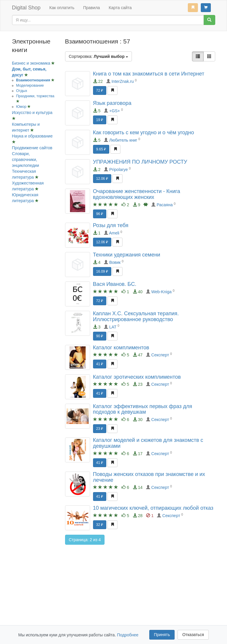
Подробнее (128, 635)
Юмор (22, 107)
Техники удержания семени (127, 255)
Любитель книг (123, 140)
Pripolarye (119, 170)
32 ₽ (100, 525)
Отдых (22, 91)
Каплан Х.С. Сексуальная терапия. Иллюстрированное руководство (136, 316)
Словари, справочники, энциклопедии (26, 160)
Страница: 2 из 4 (85, 540)
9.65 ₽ (101, 149)
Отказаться (193, 635)
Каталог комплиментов (121, 348)
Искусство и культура (32, 113)
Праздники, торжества (35, 96)
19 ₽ (100, 120)
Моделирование (30, 85)
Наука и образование (32, 136)
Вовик (115, 262)
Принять (162, 635)
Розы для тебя (111, 225)
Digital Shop (26, 8)
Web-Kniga (161, 292)
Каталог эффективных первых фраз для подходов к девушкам (143, 409)
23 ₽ (100, 429)
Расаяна (165, 205)
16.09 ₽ (102, 271)
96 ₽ (100, 214)
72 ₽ (100, 90)
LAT (113, 327)
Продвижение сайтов (32, 148)
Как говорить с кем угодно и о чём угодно (144, 133)
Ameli (114, 233)
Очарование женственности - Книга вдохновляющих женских (137, 194)
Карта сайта (120, 8)
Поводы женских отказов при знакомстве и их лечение (149, 477)
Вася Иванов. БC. (115, 284)
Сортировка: (98, 56)
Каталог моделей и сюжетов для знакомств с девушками (148, 443)
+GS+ (115, 111)
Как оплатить (62, 8)
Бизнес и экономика (32, 63)
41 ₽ (100, 364)
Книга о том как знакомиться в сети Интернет (149, 74)
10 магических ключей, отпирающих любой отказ (153, 508)
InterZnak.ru (123, 81)
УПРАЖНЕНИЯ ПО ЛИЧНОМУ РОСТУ (140, 162)
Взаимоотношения (34, 80)
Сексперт (160, 355)
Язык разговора (112, 103)
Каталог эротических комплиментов (137, 377)
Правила (91, 8)
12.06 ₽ (102, 179)
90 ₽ (100, 336)
